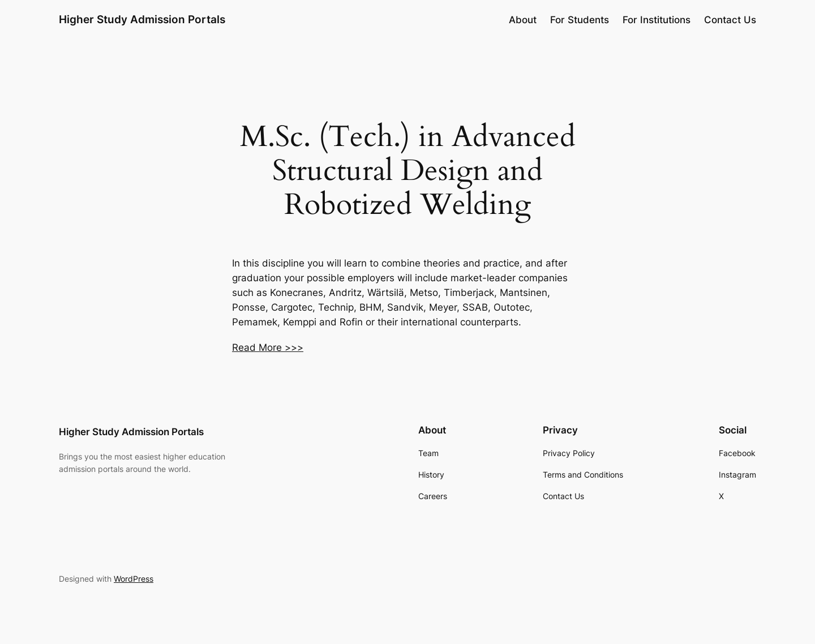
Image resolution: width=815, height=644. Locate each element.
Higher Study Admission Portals (142, 19)
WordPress (134, 579)
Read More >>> (268, 347)
